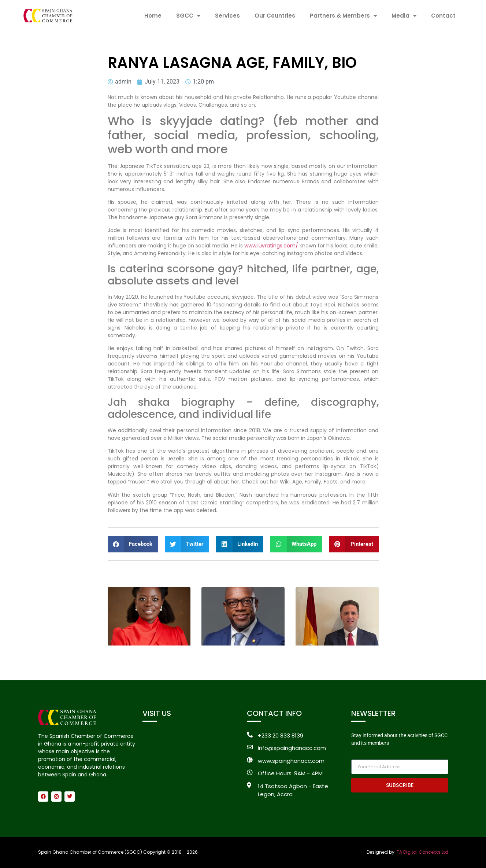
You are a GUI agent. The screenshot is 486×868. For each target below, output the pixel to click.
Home (153, 16)
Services (227, 16)
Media (404, 16)
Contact (443, 16)
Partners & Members (343, 16)
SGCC (188, 16)
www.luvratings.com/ (271, 246)
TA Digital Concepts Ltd (422, 852)
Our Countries (275, 16)
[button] (133, 544)
